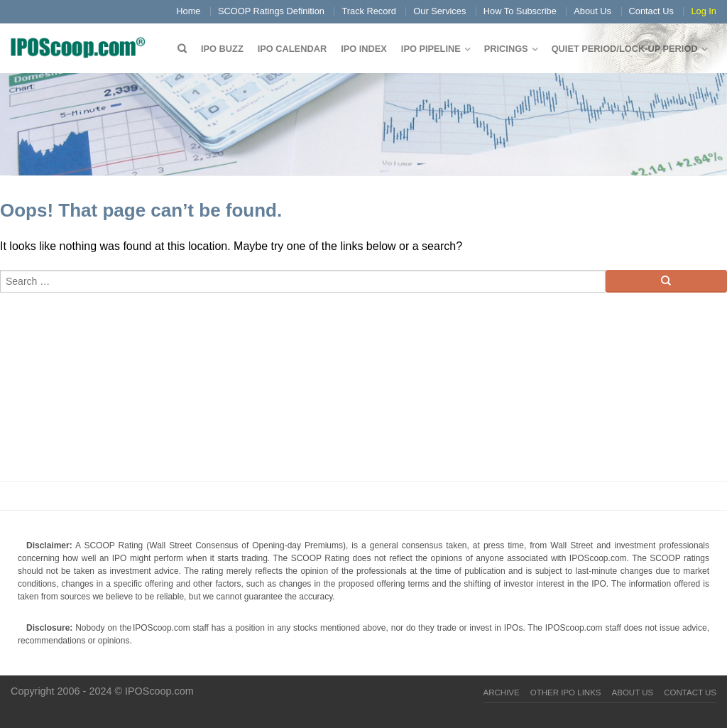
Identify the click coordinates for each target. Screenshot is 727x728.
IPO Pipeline (431, 49)
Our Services (439, 11)
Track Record (368, 11)
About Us (592, 11)
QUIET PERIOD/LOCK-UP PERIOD (625, 49)
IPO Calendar (292, 49)
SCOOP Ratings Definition (271, 11)
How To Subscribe (520, 11)
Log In (704, 11)
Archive (502, 692)
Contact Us (651, 11)
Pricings (506, 49)
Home (188, 11)
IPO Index (364, 49)
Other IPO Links (566, 692)
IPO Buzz (222, 49)
